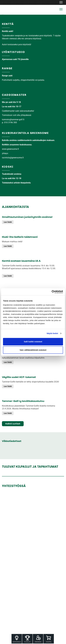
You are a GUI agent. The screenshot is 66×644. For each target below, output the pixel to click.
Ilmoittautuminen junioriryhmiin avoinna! (27, 217)
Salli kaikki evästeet (33, 342)
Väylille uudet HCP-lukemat (19, 377)
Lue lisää (8, 222)
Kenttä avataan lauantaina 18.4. (21, 261)
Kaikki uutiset (13, 424)
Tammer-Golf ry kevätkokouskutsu (23, 401)
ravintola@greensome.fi (13, 158)
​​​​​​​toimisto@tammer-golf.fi (13, 120)
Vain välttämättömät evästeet (33, 350)
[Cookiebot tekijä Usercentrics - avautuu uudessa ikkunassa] (52, 292)
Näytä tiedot (52, 333)
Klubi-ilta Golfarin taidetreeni (20, 237)
